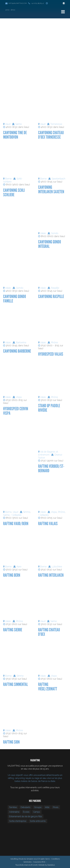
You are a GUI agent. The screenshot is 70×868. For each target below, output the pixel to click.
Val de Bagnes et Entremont (48, 453)
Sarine (19, 124)
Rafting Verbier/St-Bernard (51, 468)
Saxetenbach (58, 179)
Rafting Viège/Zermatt (48, 687)
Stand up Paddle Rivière (49, 408)
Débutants (26, 807)
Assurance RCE (39, 862)
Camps (37, 812)
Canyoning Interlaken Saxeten (51, 189)
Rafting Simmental (16, 684)
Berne (8, 179)
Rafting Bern (12, 575)
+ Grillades (16, 515)
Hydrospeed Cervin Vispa (16, 411)
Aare (19, 567)
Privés (56, 807)
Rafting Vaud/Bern (16, 524)
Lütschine (57, 567)
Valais (43, 233)
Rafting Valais (48, 524)
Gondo (55, 233)
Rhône (54, 342)
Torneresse (56, 124)
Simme (27, 512)
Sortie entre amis (38, 821)
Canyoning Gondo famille (15, 299)
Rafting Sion (11, 742)
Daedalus (51, 865)
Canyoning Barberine (17, 351)
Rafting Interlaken (51, 575)
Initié (47, 807)
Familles (13, 807)
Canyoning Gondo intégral (50, 244)
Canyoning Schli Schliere (14, 193)
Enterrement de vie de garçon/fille (26, 816)
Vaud (8, 124)
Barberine (21, 342)
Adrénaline (14, 812)
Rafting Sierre (13, 630)
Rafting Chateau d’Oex (49, 632)
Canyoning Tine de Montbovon (15, 135)
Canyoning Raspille (51, 296)
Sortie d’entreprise (18, 821)
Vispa (19, 397)
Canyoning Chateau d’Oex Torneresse (51, 135)
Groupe (38, 807)
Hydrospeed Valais (51, 354)
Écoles (26, 812)
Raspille (55, 288)
